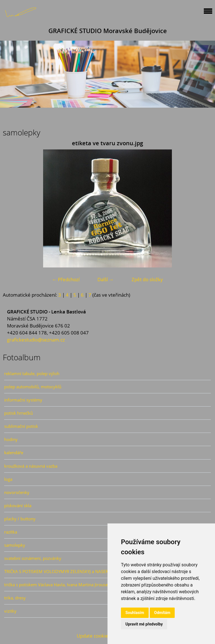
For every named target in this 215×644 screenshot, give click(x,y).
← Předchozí (66, 279)
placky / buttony (20, 519)
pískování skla (18, 505)
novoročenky (17, 492)
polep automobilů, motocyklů (33, 387)
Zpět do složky (147, 279)
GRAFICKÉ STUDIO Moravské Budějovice (108, 31)
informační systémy (23, 400)
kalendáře (14, 453)
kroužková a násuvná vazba (31, 466)
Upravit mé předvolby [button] (144, 624)
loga (8, 479)
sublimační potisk (21, 426)
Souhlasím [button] (135, 613)
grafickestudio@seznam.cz (36, 340)
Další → (106, 279)
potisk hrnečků (18, 413)
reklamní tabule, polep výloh (32, 373)
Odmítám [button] (162, 613)
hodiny (11, 439)
